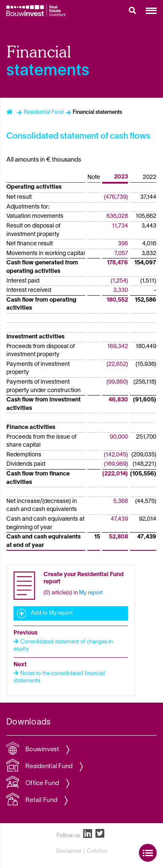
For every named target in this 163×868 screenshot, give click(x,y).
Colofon (97, 852)
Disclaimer (69, 852)
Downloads (29, 722)
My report (91, 593)
